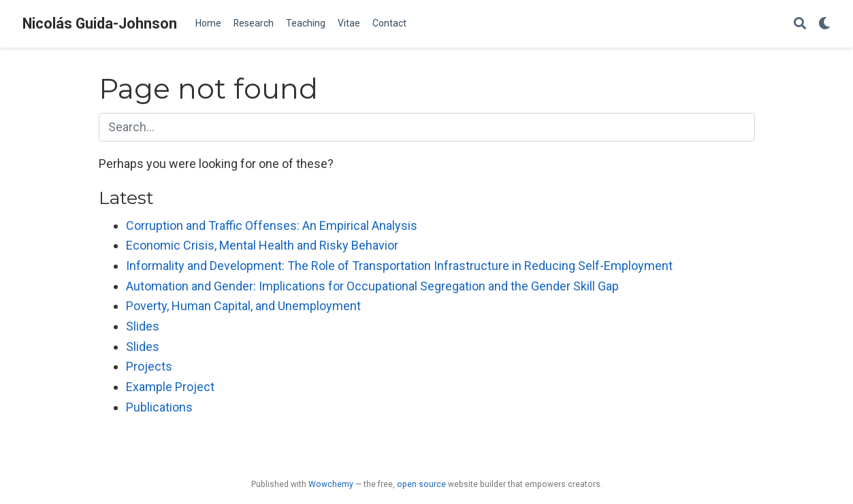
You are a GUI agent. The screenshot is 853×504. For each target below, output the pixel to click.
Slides (143, 326)
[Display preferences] (824, 24)
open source (421, 484)
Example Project (170, 387)
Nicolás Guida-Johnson (100, 23)
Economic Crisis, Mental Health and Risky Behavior (262, 245)
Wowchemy (331, 484)
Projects (149, 366)
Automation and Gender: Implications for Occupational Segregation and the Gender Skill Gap (372, 286)
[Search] (800, 24)
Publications (159, 407)
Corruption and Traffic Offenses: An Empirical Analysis (272, 225)
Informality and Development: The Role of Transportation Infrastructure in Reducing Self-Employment (399, 266)
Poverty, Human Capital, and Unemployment (243, 306)
